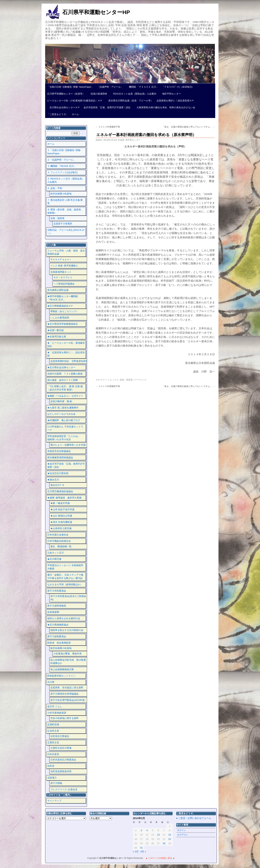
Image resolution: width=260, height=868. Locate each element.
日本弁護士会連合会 (58, 535)
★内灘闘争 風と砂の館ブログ (64, 420)
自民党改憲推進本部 (61, 771)
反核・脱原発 (126, 380)
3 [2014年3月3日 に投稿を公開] (141, 830)
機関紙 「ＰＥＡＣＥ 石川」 (142, 87)
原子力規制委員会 (57, 636)
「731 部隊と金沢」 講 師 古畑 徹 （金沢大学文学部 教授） (65, 388)
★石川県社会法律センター (61, 367)
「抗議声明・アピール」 (110, 87)
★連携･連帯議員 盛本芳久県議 (64, 498)
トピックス (113, 380)
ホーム (75, 114)
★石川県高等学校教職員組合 (63, 324)
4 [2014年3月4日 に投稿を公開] (147, 830)
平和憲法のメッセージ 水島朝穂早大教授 (65, 567)
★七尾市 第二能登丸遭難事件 (63, 408)
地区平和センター (170, 94)
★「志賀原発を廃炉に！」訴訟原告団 (66, 354)
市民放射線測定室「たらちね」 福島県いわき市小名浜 (66, 438)
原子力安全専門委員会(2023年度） (69, 700)
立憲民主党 (53, 743)
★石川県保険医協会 (58, 625)
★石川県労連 (54, 559)
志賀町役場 (53, 724)
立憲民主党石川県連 (61, 748)
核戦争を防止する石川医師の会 (67, 630)
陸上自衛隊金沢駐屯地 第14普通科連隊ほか (68, 662)
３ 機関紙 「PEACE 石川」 (62, 166)
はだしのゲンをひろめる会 (61, 414)
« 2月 (136, 851)
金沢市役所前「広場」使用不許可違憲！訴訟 (107, 107)
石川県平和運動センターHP (96, 12)
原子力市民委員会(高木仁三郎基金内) (68, 598)
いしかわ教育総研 (60, 318)
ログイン (181, 830)
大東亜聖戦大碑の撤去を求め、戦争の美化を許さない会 (165, 107)
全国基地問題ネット (61, 272)
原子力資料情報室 (57, 606)
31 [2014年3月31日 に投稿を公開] (141, 848)
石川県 (51, 682)
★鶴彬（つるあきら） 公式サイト (65, 396)
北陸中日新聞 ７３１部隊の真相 (65, 374)
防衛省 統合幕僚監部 (59, 643)
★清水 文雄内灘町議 (61, 522)
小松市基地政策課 (57, 713)
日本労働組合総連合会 (59, 541)
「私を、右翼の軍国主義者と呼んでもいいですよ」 (189, 127)
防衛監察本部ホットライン (61, 676)
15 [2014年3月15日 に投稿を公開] (170, 835)
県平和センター (133, 140)
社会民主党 (53, 731)
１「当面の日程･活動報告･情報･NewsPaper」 (64, 152)
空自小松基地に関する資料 (64, 718)
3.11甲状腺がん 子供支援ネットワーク (65, 428)
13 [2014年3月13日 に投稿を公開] (158, 835)
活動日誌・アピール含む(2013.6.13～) (66, 232)
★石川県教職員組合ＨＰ (60, 306)
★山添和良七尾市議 (61, 528)
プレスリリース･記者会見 (64, 789)
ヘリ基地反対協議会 (64, 284)
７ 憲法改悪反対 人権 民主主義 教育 (65, 202)
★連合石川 (53, 480)
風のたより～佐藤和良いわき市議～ (69, 445)
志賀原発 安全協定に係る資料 (67, 687)
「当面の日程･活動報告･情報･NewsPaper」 (70, 87)
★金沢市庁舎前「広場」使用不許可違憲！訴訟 (66, 465)
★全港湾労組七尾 (57, 337)
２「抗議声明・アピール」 (61, 160)
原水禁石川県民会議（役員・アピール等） (129, 101)
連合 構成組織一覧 (61, 546)
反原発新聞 (53, 612)
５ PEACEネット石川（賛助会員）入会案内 (66, 180)
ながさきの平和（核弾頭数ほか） (65, 584)
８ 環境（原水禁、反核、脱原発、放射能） (65, 211)
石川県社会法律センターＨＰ (64, 107)
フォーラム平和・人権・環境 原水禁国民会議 (66, 252)
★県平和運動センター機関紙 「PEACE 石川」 (63, 298)
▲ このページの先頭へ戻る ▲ (160, 858)
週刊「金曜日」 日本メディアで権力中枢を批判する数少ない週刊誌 (65, 577)
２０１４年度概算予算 (108, 127)
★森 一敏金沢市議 (60, 503)
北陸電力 (52, 778)
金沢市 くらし (55, 706)
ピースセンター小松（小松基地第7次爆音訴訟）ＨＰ (75, 101)
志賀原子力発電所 (63, 224)
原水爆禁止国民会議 (58, 290)
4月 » (143, 851)
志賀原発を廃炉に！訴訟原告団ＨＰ (175, 101)
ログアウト (183, 835)
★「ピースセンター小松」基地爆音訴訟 (66, 345)
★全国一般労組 (56, 330)
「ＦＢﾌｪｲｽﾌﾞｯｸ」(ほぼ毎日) (177, 87)
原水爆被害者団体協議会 (60, 457)
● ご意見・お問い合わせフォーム (194, 818)
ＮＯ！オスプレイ (63, 277)
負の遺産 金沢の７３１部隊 (63, 380)
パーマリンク (140, 380)
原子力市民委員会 (57, 591)
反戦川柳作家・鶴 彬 (61, 401)
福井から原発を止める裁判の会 (64, 618)
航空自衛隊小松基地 (61, 194)
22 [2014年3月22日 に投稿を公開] (170, 839)
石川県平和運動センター (111, 858)
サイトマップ (54, 801)
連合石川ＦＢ (57, 485)
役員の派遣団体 (98, 94)
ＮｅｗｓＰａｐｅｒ (61, 259)
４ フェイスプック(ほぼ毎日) (62, 172)
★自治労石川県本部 (58, 473)
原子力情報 (56, 783)
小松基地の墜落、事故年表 (68, 654)
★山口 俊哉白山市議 (61, 516)
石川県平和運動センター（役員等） (66, 94)
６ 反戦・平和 (55, 188)
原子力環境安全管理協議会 (64, 694)
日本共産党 (53, 754)
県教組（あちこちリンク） (64, 311)
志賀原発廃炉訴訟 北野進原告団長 (69, 361)
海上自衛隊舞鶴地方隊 (62, 669)
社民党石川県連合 (60, 736)
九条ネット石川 (56, 553)
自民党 (51, 766)
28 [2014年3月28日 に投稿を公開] (164, 843)
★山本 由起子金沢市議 (62, 509)
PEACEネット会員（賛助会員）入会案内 (133, 94)
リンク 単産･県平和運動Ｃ (64, 266)
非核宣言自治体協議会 (59, 451)
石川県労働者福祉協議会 (60, 491)
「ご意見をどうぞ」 (58, 114)
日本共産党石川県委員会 (63, 760)
